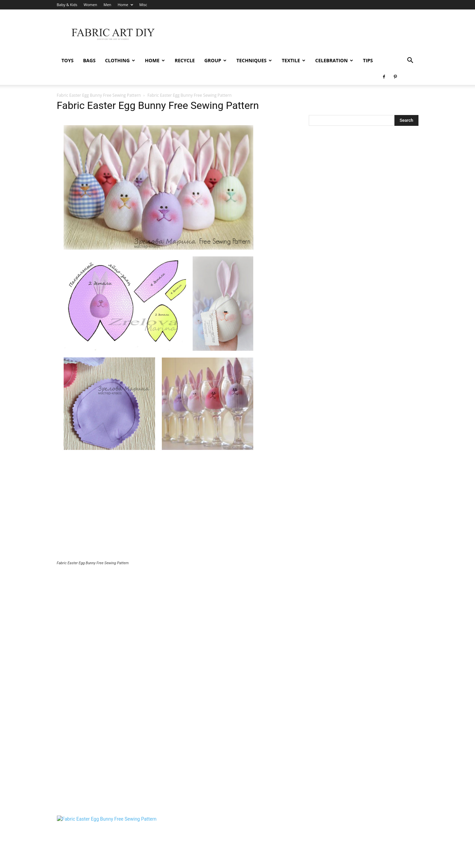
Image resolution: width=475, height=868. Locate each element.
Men (107, 5)
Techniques (254, 60)
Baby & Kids (67, 5)
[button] (410, 61)
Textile (294, 60)
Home (125, 5)
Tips (368, 60)
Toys (68, 60)
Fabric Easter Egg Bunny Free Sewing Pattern (99, 95)
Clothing (120, 60)
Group (215, 60)
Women (90, 5)
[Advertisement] (175, 509)
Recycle (185, 60)
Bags (89, 60)
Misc (143, 5)
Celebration (334, 60)
